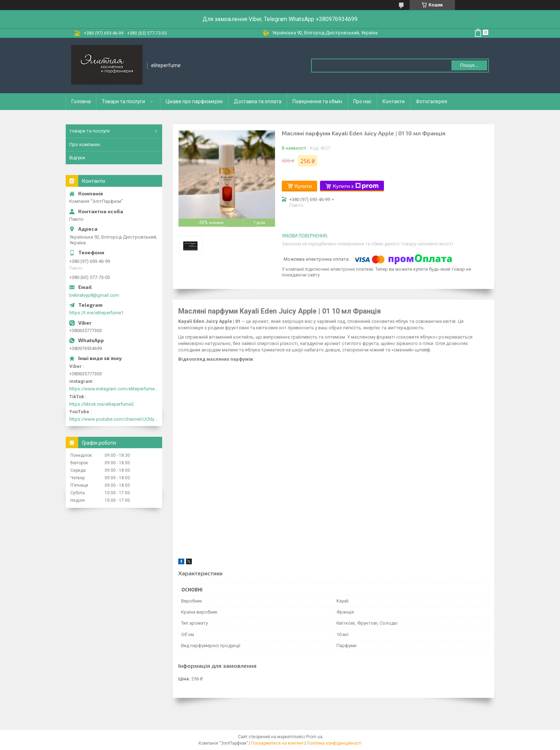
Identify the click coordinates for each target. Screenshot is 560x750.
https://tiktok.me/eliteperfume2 (102, 404)
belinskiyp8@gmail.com (94, 295)
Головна (81, 101)
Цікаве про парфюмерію (194, 101)
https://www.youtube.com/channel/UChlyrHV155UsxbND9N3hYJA (114, 419)
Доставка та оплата (258, 101)
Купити (303, 186)
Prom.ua (314, 737)
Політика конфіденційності (334, 743)
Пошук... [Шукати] (469, 65)
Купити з (356, 186)
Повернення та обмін (317, 101)
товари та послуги (89, 131)
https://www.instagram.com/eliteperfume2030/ (114, 389)
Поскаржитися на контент (277, 743)
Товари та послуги (123, 101)
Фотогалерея (431, 101)
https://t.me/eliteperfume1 (96, 313)
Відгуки (77, 158)
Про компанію (85, 144)
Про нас (362, 101)
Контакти (394, 101)
